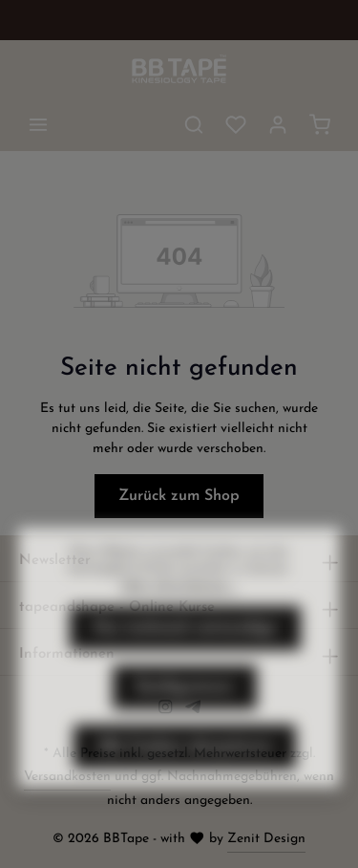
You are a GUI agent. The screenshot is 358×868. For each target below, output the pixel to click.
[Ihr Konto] (278, 124)
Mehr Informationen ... (179, 619)
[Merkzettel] (236, 124)
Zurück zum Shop (179, 496)
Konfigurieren (185, 721)
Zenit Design (266, 839)
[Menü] (38, 124)
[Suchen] (194, 124)
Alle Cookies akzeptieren (185, 780)
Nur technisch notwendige (185, 662)
